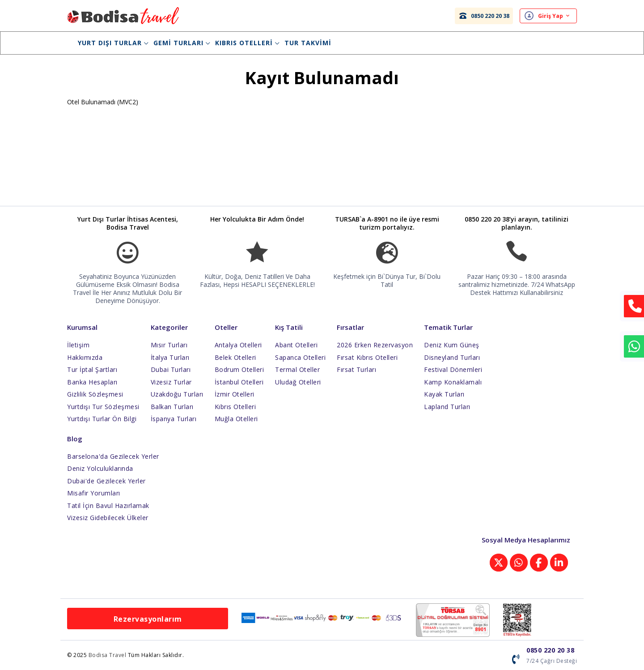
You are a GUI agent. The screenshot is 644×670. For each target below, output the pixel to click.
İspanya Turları (174, 419)
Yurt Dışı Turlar (113, 43)
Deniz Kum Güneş (452, 345)
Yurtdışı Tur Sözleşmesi (103, 407)
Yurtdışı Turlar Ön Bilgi (102, 419)
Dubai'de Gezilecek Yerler (106, 481)
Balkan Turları (172, 407)
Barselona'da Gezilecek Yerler (113, 456)
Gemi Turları (182, 43)
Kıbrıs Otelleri (247, 43)
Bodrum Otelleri (239, 369)
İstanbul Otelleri (239, 382)
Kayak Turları (444, 394)
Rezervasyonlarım (148, 619)
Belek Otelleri (235, 357)
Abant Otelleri (296, 345)
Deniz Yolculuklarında (100, 468)
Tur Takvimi (308, 43)
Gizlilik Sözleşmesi (95, 394)
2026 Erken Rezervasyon (375, 345)
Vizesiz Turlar (171, 382)
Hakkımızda (85, 357)
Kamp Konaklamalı (453, 382)
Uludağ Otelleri (298, 382)
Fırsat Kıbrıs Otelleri (367, 357)
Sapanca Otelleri (300, 357)
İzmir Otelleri (235, 394)
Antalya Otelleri (238, 345)
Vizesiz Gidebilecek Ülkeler (108, 518)
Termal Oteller (297, 369)
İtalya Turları (170, 357)
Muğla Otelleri (236, 419)
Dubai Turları (171, 369)
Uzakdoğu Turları (177, 394)
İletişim (78, 345)
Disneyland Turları (452, 357)
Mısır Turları (169, 345)
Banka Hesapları (92, 382)
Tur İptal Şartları (92, 369)
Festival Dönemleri (453, 369)
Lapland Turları (447, 407)
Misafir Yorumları (94, 493)
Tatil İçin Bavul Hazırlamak (108, 506)
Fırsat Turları (356, 369)
